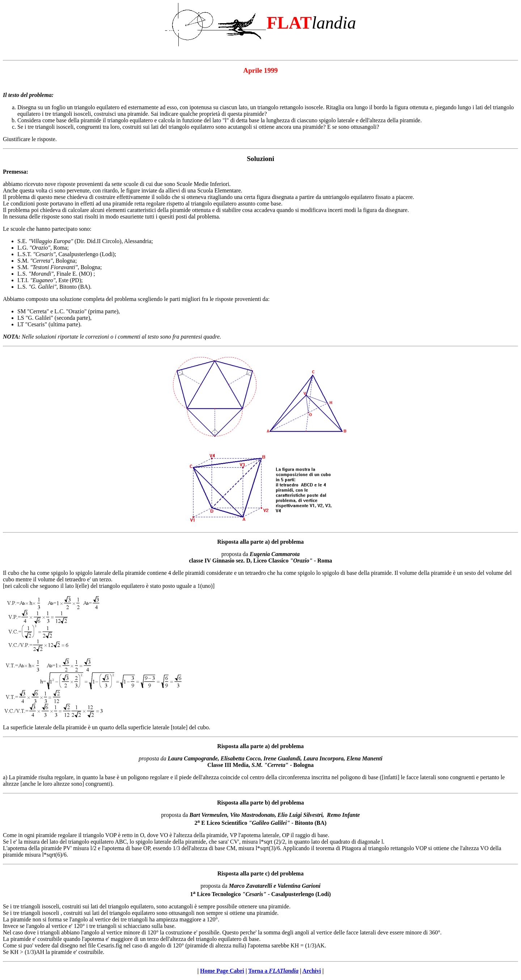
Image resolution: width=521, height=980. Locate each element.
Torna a (273, 971)
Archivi (312, 971)
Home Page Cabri (222, 971)
